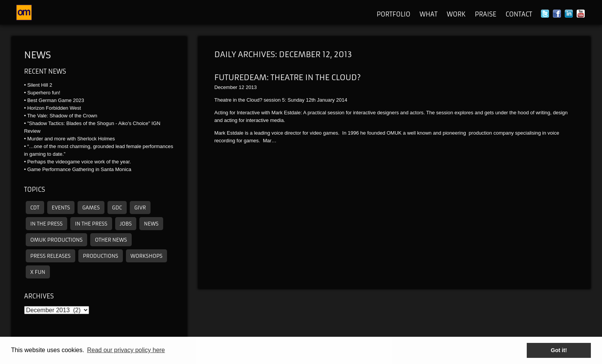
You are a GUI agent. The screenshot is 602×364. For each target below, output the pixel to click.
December (226, 87)
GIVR (140, 208)
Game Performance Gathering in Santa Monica (79, 169)
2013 (251, 87)
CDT (35, 208)
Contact (519, 14)
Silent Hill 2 (40, 85)
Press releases (50, 256)
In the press (46, 224)
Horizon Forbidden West (54, 108)
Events (61, 208)
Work (456, 14)
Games (91, 208)
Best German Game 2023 (56, 100)
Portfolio (394, 14)
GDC (117, 208)
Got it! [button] (559, 350)
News (38, 55)
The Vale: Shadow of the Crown (62, 116)
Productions (101, 256)
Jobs (126, 224)
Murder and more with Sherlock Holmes (71, 139)
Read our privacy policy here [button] (126, 350)
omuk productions (56, 240)
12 (241, 87)
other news (111, 240)
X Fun (38, 272)
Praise (486, 14)
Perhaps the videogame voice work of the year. (79, 162)
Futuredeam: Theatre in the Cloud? (287, 77)
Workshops (146, 256)
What (429, 14)
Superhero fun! (44, 93)
